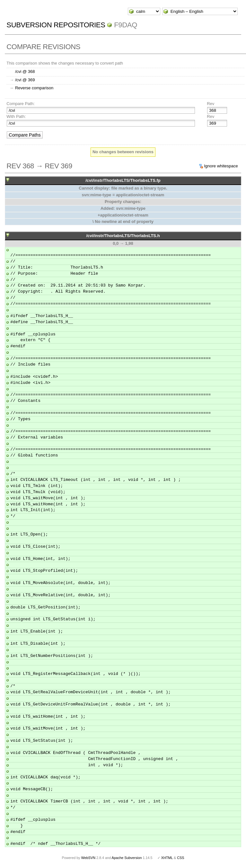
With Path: (16, 116)
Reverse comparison (34, 88)
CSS (180, 858)
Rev (211, 104)
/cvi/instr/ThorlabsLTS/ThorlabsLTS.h (123, 236)
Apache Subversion (127, 858)
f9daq (126, 25)
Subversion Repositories (56, 25)
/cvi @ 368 (25, 71)
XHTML (167, 858)
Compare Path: (20, 104)
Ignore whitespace (221, 166)
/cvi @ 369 (25, 80)
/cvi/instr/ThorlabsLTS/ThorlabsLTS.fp (123, 180)
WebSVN (88, 858)
